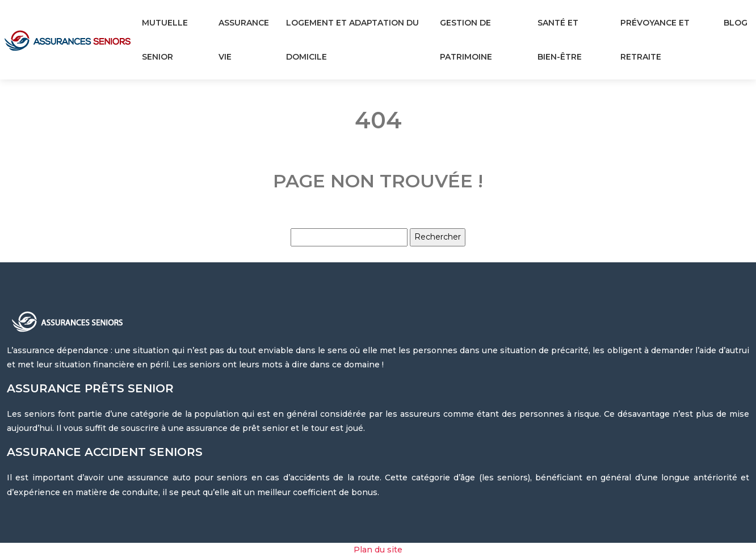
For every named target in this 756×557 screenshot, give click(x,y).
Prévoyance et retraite (655, 40)
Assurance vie (244, 40)
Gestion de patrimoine (466, 40)
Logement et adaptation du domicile (352, 40)
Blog (736, 23)
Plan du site (378, 550)
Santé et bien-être (560, 40)
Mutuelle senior (165, 40)
